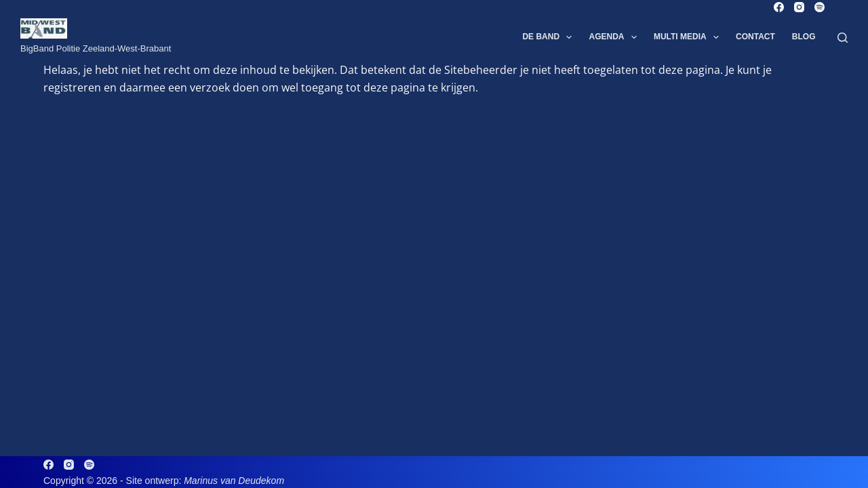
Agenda (615, 37)
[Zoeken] (843, 38)
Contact (755, 37)
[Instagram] (799, 7)
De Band (550, 37)
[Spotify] (820, 7)
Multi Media (689, 37)
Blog (804, 37)
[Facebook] (779, 7)
